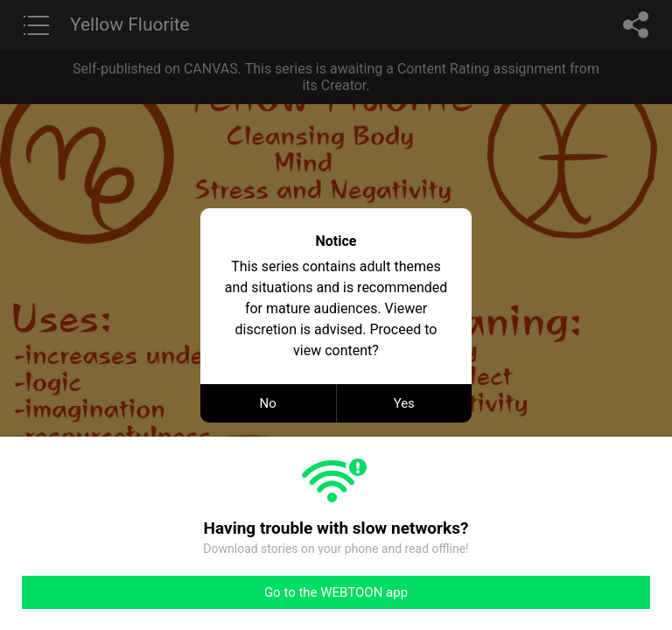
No (268, 403)
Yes (404, 403)
